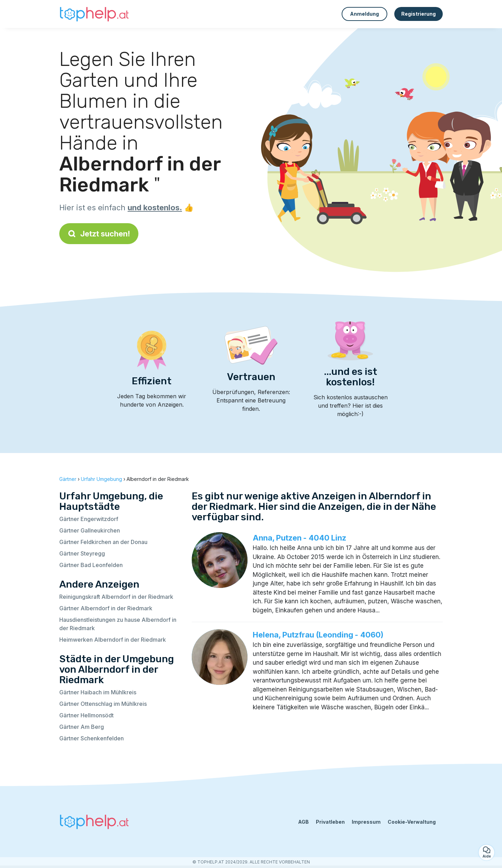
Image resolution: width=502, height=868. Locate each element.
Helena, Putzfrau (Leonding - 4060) (318, 635)
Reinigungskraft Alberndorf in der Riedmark (116, 597)
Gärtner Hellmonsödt (86, 715)
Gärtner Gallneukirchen (90, 530)
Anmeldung (364, 14)
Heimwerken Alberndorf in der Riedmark (113, 640)
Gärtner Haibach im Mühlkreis (98, 692)
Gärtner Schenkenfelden (92, 738)
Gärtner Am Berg (82, 727)
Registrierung (419, 14)
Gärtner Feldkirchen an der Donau (103, 542)
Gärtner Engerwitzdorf (89, 519)
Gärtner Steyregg (82, 553)
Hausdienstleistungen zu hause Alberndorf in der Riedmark (118, 624)
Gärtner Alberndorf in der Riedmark (106, 608)
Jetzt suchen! (99, 234)
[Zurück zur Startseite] (94, 14)
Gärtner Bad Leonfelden (91, 565)
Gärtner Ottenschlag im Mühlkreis (103, 704)
